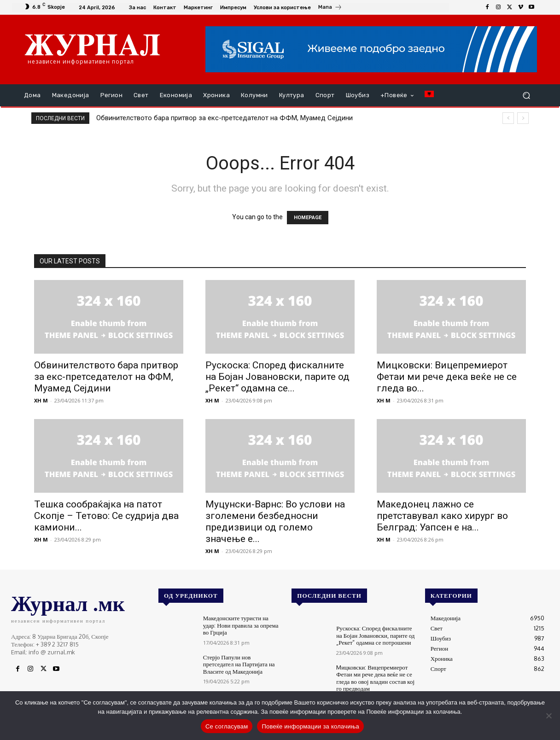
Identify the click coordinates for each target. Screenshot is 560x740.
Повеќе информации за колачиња (310, 726)
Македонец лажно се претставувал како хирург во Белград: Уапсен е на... (442, 516)
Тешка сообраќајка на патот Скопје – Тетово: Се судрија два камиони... (106, 516)
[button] (526, 96)
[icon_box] (330, 8)
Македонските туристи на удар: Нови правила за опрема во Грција (241, 625)
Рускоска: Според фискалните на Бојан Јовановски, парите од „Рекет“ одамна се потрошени (375, 635)
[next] (523, 118)
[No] (548, 716)
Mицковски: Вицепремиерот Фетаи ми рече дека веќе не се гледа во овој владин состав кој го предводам (375, 678)
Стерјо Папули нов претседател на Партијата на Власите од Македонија (239, 664)
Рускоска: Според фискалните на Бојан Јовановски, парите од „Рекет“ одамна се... (277, 377)
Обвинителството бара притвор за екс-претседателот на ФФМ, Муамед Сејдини (225, 118)
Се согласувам (227, 726)
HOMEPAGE (308, 218)
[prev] (508, 118)
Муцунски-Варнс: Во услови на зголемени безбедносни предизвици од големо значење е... (275, 521)
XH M (41, 400)
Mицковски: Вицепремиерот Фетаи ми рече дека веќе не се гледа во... (447, 377)
